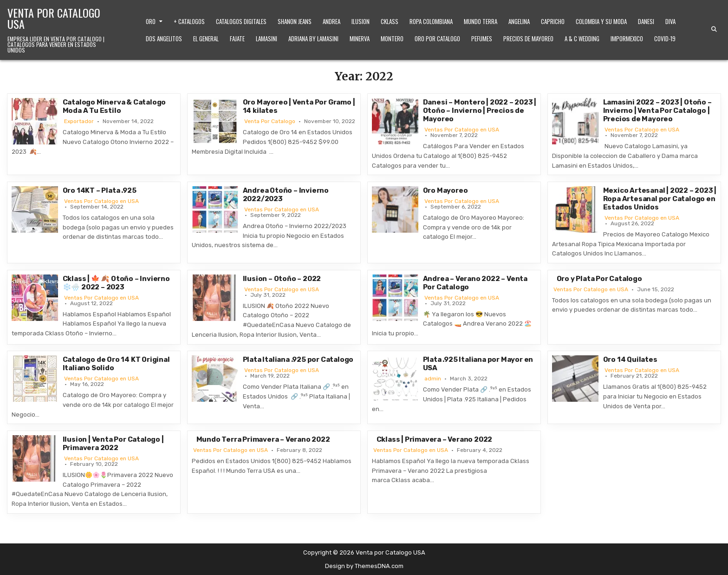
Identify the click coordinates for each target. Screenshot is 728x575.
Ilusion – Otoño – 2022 (282, 279)
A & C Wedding (582, 39)
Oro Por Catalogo (437, 39)
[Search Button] (714, 29)
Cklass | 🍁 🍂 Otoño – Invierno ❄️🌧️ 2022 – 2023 (116, 283)
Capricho (553, 21)
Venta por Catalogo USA (54, 18)
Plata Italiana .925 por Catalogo (298, 359)
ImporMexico (627, 39)
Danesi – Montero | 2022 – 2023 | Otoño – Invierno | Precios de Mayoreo (480, 111)
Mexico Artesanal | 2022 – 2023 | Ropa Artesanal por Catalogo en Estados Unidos (660, 199)
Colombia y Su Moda (601, 21)
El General (206, 39)
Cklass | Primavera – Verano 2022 (435, 439)
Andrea (331, 21)
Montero (392, 39)
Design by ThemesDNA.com (364, 566)
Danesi (646, 21)
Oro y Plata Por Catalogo (599, 279)
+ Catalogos (189, 21)
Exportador (79, 121)
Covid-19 (665, 39)
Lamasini (266, 39)
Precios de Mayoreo (528, 39)
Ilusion (361, 21)
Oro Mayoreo (445, 190)
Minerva (360, 39)
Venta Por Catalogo (270, 121)
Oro (151, 21)
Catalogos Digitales (241, 21)
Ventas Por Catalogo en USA (462, 130)
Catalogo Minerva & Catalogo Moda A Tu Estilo (114, 106)
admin (433, 379)
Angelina (519, 21)
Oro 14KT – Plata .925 (100, 190)
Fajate (237, 39)
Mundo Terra (481, 21)
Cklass (390, 21)
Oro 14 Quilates (630, 359)
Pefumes (482, 39)
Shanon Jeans (295, 21)
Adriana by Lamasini (313, 39)
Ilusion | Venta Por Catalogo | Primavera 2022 (113, 444)
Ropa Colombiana (431, 21)
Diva (670, 21)
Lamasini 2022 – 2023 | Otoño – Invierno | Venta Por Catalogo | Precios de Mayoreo (657, 111)
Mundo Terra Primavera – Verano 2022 (263, 439)
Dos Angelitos (164, 39)
